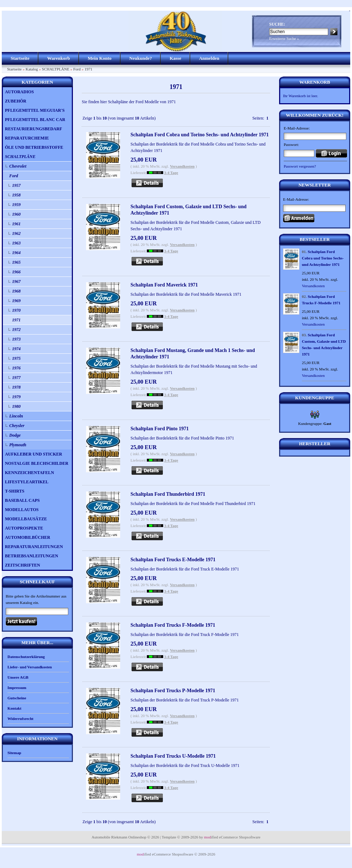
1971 (89, 69)
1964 (16, 253)
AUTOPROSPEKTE (24, 528)
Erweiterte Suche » (284, 38)
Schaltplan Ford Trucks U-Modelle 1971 (173, 756)
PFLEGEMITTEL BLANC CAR (35, 120)
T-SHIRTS (15, 491)
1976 (16, 368)
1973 (16, 339)
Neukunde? (141, 58)
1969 (16, 301)
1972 (16, 330)
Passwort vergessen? (300, 166)
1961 (16, 224)
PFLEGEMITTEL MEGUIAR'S (35, 110)
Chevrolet (18, 166)
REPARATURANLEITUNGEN (34, 547)
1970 (16, 310)
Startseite (20, 58)
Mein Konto (100, 58)
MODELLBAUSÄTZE (26, 519)
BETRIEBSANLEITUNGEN (31, 556)
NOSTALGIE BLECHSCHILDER (37, 463)
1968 (16, 291)
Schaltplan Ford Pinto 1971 (160, 429)
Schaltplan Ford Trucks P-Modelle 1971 (173, 691)
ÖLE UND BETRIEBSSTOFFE (34, 147)
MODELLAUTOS (22, 510)
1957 (16, 185)
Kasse (175, 58)
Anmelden (209, 58)
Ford (77, 69)
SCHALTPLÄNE (56, 69)
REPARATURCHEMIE (27, 138)
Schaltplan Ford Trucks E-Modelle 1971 (173, 560)
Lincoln (16, 416)
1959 (16, 205)
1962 (16, 233)
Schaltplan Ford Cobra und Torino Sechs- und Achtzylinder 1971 (200, 135)
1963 (16, 243)
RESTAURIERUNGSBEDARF (33, 129)
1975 (16, 358)
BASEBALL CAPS (22, 500)
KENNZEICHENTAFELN (30, 473)
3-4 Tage (171, 173)
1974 (16, 349)
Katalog (32, 69)
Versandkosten (182, 166)
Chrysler (17, 426)
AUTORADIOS (19, 92)
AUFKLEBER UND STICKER (34, 454)
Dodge (15, 435)
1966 (16, 272)
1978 (16, 387)
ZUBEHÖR (16, 101)
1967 (16, 282)
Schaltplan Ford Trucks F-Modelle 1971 (173, 625)
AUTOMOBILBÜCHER (28, 537)
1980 (16, 406)
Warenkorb (59, 58)
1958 (16, 195)
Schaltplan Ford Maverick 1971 (164, 285)
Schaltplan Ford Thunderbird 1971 (168, 494)
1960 (16, 214)
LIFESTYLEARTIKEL (27, 482)
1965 (16, 262)
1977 (16, 378)
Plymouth (18, 445)
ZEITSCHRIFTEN (23, 565)
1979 (16, 397)
